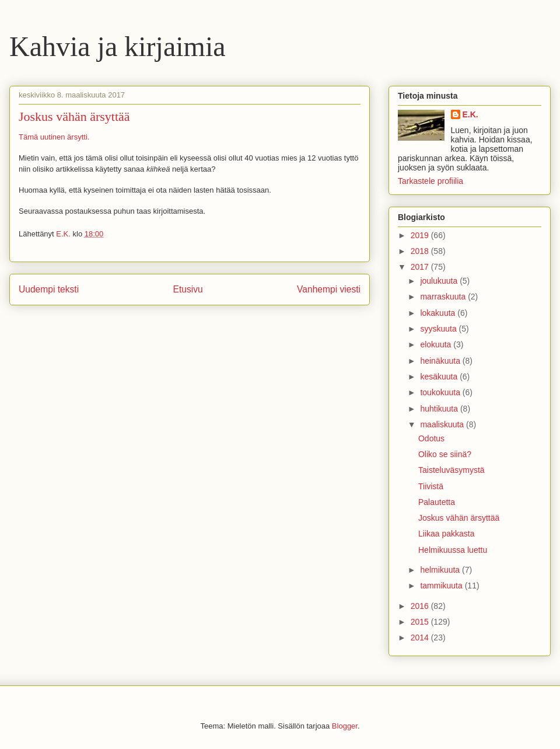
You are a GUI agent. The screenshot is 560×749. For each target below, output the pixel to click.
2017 (421, 267)
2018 (421, 251)
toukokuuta (441, 392)
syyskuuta (439, 329)
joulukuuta (440, 281)
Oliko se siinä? (445, 454)
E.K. (470, 114)
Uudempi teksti (49, 289)
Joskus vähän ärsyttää (459, 518)
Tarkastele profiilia (430, 181)
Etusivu (188, 289)
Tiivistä (431, 486)
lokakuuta (439, 313)
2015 (421, 622)
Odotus (431, 438)
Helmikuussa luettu (453, 550)
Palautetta (437, 502)
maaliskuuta (443, 424)
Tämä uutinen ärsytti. (54, 137)
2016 (421, 606)
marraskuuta (444, 297)
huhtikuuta (440, 409)
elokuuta (437, 344)
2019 (421, 235)
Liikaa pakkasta (447, 534)
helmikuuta (441, 570)
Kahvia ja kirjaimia (118, 46)
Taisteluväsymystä (452, 470)
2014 (421, 637)
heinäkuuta (441, 361)
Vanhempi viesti (329, 289)
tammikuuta (442, 586)
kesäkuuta (440, 377)
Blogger (345, 726)
